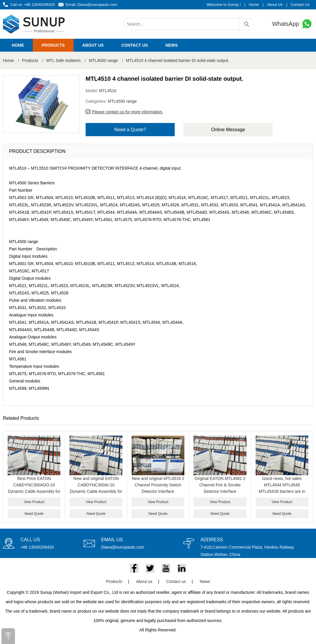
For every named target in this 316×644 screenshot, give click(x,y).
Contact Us (300, 5)
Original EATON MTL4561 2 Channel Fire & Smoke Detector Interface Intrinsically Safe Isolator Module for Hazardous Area (220, 491)
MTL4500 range (103, 60)
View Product (34, 502)
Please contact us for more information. (128, 112)
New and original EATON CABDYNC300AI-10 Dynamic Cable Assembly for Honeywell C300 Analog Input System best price (96, 491)
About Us (275, 5)
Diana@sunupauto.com (97, 5)
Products (53, 45)
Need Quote (34, 514)
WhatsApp (293, 24)
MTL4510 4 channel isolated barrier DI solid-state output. (178, 60)
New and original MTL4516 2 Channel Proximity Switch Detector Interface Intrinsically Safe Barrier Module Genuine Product (158, 491)
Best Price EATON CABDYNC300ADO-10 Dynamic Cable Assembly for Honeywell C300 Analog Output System (34, 491)
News (171, 45)
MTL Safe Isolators (63, 60)
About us (93, 45)
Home (254, 5)
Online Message (228, 130)
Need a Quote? (130, 130)
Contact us (135, 45)
